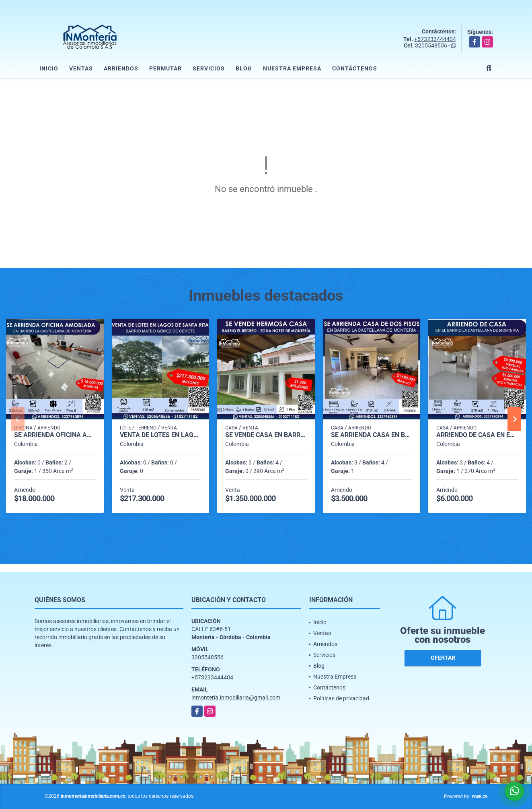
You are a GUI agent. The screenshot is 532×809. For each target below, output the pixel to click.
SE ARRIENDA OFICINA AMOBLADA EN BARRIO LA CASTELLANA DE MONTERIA (55, 435)
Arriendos (121, 68)
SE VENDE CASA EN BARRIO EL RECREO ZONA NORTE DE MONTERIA (266, 435)
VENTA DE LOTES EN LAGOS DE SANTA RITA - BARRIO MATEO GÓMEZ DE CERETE (161, 435)
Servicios (209, 68)
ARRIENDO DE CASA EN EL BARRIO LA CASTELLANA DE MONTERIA (477, 435)
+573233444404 (435, 39)
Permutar (165, 68)
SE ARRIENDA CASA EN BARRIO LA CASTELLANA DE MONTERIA (372, 435)
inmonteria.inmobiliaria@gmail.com (236, 698)
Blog (244, 68)
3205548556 (431, 45)
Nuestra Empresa (292, 68)
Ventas (81, 68)
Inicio (49, 68)
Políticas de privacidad (341, 698)
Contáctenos (355, 68)
